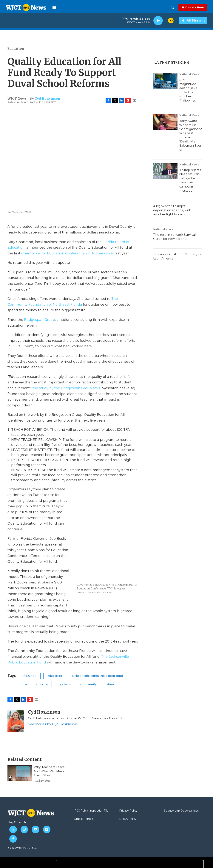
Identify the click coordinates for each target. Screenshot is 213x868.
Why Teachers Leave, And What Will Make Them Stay (49, 771)
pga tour (64, 684)
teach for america (35, 684)
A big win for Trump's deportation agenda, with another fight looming (172, 210)
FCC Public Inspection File (91, 811)
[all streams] (193, 21)
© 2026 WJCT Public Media (22, 848)
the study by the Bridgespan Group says (66, 388)
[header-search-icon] (172, 7)
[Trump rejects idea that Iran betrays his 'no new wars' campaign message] (165, 171)
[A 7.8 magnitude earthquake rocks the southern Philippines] (165, 81)
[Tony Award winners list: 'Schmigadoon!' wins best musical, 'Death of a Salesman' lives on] (165, 122)
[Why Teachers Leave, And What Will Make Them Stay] (20, 773)
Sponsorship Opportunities (181, 811)
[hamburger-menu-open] (54, 7)
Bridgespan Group (40, 320)
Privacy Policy (128, 811)
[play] (158, 21)
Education (16, 49)
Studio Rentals (84, 819)
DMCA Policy (128, 819)
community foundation (97, 684)
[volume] (171, 21)
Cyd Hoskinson (47, 99)
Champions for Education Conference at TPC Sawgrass (68, 253)
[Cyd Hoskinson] (16, 721)
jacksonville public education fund (97, 676)
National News (189, 74)
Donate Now (195, 7)
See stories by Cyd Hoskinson (53, 724)
